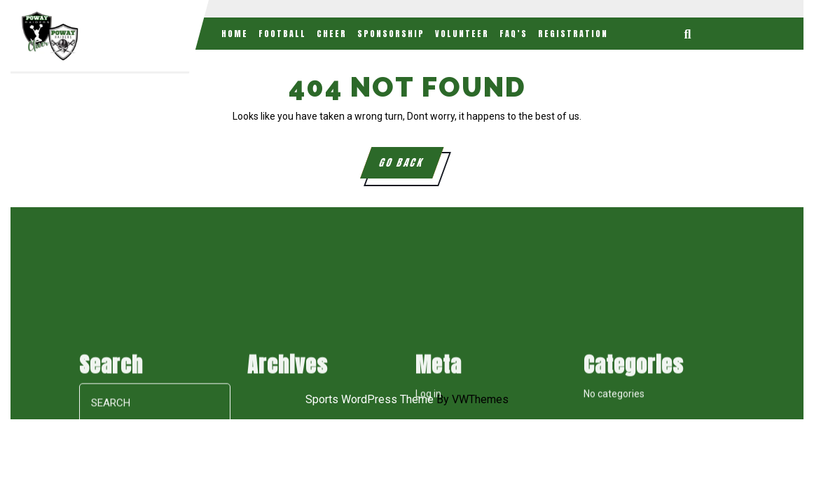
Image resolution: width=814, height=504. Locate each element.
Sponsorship (391, 34)
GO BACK (410, 167)
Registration (573, 34)
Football (282, 34)
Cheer (332, 34)
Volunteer (462, 34)
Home (235, 34)
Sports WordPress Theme (370, 399)
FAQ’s (513, 34)
